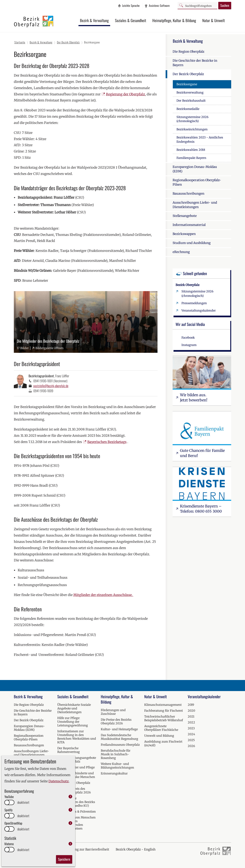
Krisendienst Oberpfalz (74, 783)
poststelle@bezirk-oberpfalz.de (51, 386)
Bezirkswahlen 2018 (191, 150)
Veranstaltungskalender (199, 310)
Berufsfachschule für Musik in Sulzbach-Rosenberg (116, 754)
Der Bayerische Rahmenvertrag (69, 750)
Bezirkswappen (184, 234)
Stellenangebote (185, 216)
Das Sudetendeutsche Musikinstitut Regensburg (119, 737)
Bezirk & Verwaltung (94, 20)
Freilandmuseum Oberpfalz (120, 745)
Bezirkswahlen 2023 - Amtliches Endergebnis (200, 139)
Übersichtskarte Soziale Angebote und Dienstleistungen (74, 708)
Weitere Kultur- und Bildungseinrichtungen (117, 766)
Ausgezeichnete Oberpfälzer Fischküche (161, 728)
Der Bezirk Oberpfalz (188, 74)
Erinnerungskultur (114, 773)
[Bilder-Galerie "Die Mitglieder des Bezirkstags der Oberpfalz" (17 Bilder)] (86, 322)
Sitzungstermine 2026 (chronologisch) (192, 119)
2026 (191, 746)
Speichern (64, 859)
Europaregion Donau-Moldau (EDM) (195, 169)
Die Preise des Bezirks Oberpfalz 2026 (116, 721)
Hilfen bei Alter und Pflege (76, 767)
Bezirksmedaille (188, 109)
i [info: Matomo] (70, 844)
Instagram (189, 345)
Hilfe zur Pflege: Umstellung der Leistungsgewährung (73, 722)
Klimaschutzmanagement (163, 705)
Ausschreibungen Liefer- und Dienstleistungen (195, 205)
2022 (191, 722)
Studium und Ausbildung (192, 243)
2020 (191, 711)
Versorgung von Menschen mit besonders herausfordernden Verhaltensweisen (76, 823)
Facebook (188, 338)
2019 (191, 705)
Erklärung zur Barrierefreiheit (86, 849)
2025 (191, 740)
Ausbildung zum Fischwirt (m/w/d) (163, 743)
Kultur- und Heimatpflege (119, 729)
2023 (191, 728)
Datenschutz (59, 781)
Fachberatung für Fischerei (163, 711)
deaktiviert (23, 802)
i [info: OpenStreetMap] (70, 823)
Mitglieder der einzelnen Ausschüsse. (103, 595)
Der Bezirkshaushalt (191, 101)
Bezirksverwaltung (190, 92)
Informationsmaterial (189, 225)
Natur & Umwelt (213, 20)
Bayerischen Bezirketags (107, 442)
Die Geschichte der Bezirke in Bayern (195, 63)
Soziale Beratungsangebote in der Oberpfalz (77, 760)
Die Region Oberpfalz (188, 52)
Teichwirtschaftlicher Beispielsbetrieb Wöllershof (164, 718)
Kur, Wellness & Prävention (77, 811)
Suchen (225, 5)
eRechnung (181, 252)
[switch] (9, 802)
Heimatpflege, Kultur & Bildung (174, 20)
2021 (191, 716)
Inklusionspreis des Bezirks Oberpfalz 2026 (74, 790)
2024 (191, 734)
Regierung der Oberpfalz (125, 94)
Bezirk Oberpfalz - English (136, 849)
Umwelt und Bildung (159, 736)
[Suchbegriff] (197, 5)
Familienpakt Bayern (191, 158)
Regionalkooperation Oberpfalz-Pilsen (197, 182)
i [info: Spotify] (70, 810)
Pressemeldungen (194, 303)
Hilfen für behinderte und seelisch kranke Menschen (76, 775)
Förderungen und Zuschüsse (113, 712)
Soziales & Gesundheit (131, 20)
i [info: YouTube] (70, 796)
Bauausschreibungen (188, 194)
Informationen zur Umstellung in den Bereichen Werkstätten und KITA (77, 737)
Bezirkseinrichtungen (192, 129)
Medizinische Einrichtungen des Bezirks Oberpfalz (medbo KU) (76, 802)
